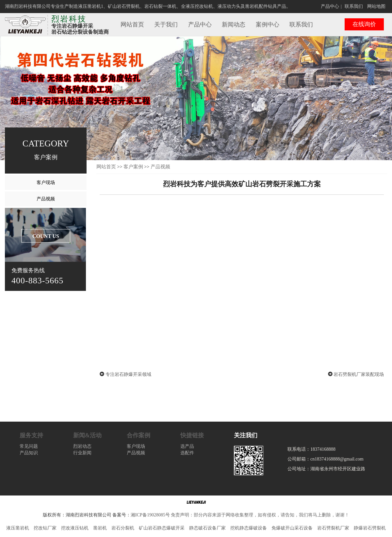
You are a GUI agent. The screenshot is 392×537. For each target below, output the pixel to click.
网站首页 (132, 25)
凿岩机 (100, 528)
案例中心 (268, 25)
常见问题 (29, 446)
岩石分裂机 (123, 528)
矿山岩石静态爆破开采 (162, 528)
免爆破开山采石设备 (292, 528)
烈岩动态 (82, 446)
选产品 (187, 446)
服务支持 (31, 435)
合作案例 (139, 435)
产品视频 (46, 199)
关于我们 (166, 25)
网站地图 (376, 6)
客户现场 (46, 183)
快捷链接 (192, 435)
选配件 (187, 453)
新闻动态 (234, 25)
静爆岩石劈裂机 (370, 528)
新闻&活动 (87, 435)
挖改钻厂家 (45, 528)
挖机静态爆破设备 (249, 528)
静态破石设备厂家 (207, 528)
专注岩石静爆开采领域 (128, 374)
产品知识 (29, 453)
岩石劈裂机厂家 (333, 528)
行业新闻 (82, 453)
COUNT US (46, 236)
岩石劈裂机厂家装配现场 (359, 374)
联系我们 (354, 6)
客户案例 (133, 167)
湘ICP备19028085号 (150, 515)
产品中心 (330, 6)
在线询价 (364, 24)
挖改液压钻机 (75, 528)
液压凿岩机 (18, 528)
